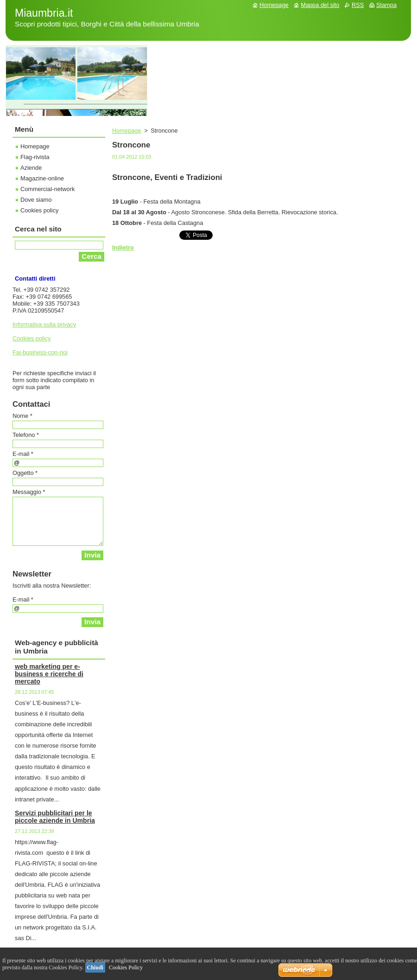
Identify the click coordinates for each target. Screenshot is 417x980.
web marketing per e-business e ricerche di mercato (49, 674)
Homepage (127, 131)
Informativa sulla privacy (44, 324)
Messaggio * (29, 492)
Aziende (31, 168)
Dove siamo (36, 200)
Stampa (386, 5)
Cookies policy (40, 210)
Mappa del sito (320, 5)
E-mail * (23, 454)
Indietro (123, 247)
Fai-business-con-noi (40, 352)
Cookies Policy (126, 967)
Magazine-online (42, 178)
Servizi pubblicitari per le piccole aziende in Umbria (55, 817)
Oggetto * (25, 473)
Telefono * (26, 435)
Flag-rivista (35, 157)
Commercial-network (47, 189)
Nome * (22, 416)
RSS (358, 5)
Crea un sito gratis (252, 970)
